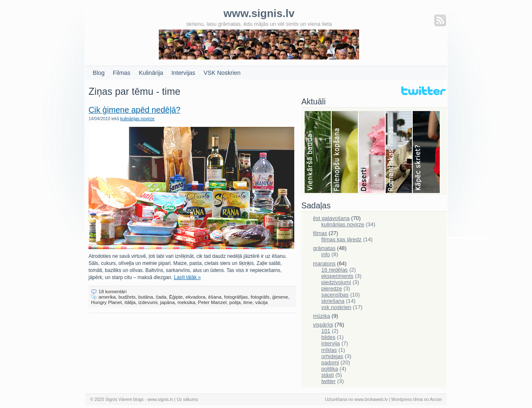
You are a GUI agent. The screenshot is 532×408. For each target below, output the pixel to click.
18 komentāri (113, 291)
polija (235, 302)
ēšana (215, 297)
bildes (328, 337)
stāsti (328, 375)
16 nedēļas (335, 270)
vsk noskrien (336, 307)
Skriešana (426, 153)
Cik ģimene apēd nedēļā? (134, 110)
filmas (320, 233)
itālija (130, 302)
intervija (331, 343)
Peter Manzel (212, 302)
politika (330, 369)
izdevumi (148, 302)
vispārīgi (323, 325)
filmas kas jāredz (341, 239)
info (326, 254)
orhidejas (332, 356)
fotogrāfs (260, 297)
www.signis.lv (160, 399)
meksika (186, 302)
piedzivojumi (336, 282)
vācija (261, 302)
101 (326, 331)
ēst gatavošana (331, 218)
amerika (107, 297)
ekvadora (195, 297)
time (248, 302)
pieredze (332, 288)
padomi (330, 362)
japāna (167, 302)
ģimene (280, 297)
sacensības (335, 295)
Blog (99, 73)
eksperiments (337, 276)
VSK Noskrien (222, 73)
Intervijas (183, 73)
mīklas (329, 350)
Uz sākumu (187, 399)
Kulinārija (151, 73)
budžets (127, 297)
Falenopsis (345, 153)
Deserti (372, 153)
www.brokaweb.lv (371, 399)
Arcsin (436, 399)
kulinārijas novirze (137, 119)
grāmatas (324, 248)
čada (161, 297)
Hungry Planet (106, 302)
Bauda (318, 153)
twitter (329, 381)
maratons (324, 263)
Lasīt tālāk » (187, 277)
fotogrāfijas (236, 297)
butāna (146, 297)
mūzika (321, 316)
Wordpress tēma (407, 399)
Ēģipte (176, 297)
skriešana (333, 301)
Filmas (122, 73)
